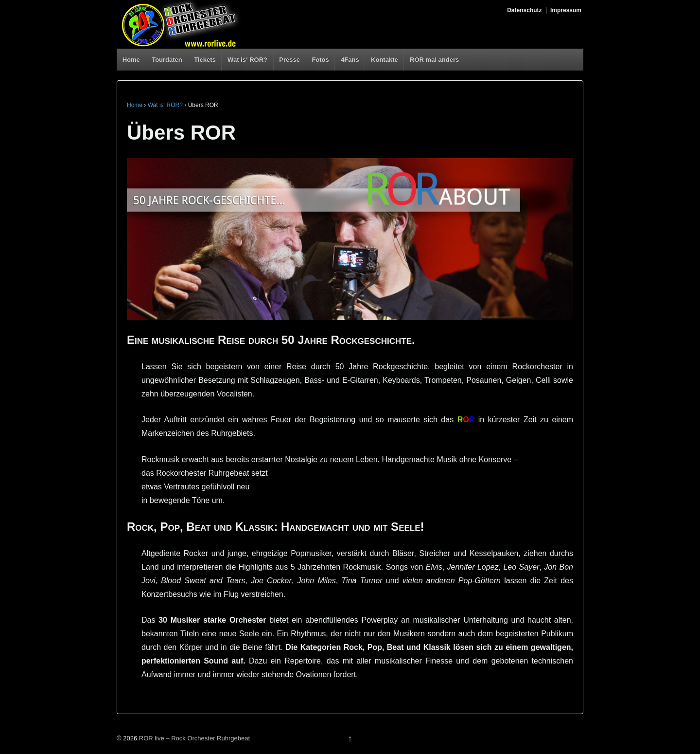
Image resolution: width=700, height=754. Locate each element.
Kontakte (385, 60)
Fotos (320, 60)
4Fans (350, 60)
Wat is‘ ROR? (247, 60)
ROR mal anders (434, 60)
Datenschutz (524, 10)
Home (131, 60)
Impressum (566, 10)
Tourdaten (167, 60)
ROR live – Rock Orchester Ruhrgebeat (193, 738)
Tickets (205, 60)
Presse (289, 60)
